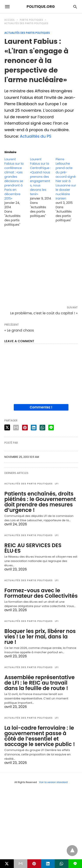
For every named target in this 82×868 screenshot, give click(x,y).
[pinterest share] (25, 428)
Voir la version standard (53, 782)
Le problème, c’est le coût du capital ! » (44, 313)
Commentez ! (41, 407)
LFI (57, 484)
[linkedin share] (34, 428)
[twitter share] (7, 427)
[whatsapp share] (42, 428)
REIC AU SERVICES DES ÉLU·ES (33, 548)
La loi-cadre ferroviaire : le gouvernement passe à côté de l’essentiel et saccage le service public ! (40, 736)
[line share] (51, 428)
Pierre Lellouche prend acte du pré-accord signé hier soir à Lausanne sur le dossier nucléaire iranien (66, 179)
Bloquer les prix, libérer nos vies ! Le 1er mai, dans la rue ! (40, 637)
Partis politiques (31, 20)
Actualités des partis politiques (26, 23)
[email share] (16, 428)
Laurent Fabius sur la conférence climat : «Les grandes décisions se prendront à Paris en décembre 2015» (14, 179)
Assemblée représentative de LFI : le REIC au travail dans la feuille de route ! (39, 683)
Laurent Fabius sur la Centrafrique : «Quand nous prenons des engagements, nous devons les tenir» (40, 177)
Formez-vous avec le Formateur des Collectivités (41, 593)
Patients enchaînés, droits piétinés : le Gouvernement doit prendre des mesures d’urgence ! (40, 502)
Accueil (10, 20)
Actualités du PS (36, 136)
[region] (41, 267)
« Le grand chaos (19, 330)
